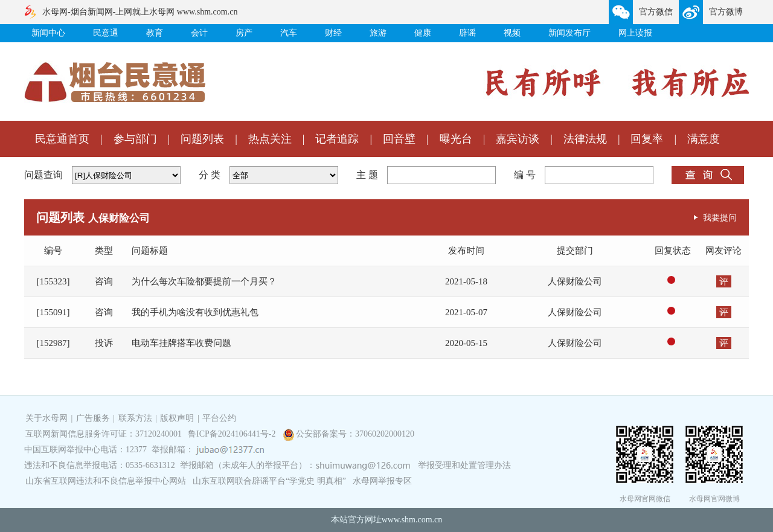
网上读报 (635, 33)
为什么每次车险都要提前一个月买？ (204, 281)
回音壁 (399, 139)
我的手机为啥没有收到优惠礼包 (195, 312)
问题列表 (202, 139)
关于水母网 (48, 418)
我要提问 (720, 217)
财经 (333, 33)
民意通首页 (62, 139)
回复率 (647, 139)
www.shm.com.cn (412, 520)
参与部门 (135, 139)
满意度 (704, 139)
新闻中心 (48, 33)
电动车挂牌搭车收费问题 (181, 343)
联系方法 (135, 418)
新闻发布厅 (569, 33)
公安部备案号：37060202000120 (355, 434)
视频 (512, 33)
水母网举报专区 (382, 481)
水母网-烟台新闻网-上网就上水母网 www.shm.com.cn (140, 12)
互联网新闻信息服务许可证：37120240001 (104, 434)
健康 (423, 33)
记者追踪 (337, 139)
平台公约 (219, 418)
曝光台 (456, 139)
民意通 (106, 33)
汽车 (289, 33)
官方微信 (656, 12)
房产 (244, 33)
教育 (155, 33)
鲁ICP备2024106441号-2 (233, 434)
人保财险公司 (575, 281)
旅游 (378, 33)
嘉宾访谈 (518, 139)
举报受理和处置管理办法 (464, 465)
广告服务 (93, 418)
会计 (199, 33)
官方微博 (726, 12)
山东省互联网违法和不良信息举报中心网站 (106, 481)
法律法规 (585, 139)
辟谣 (467, 33)
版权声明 (177, 418)
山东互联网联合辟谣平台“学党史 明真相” (269, 481)
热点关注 (270, 139)
